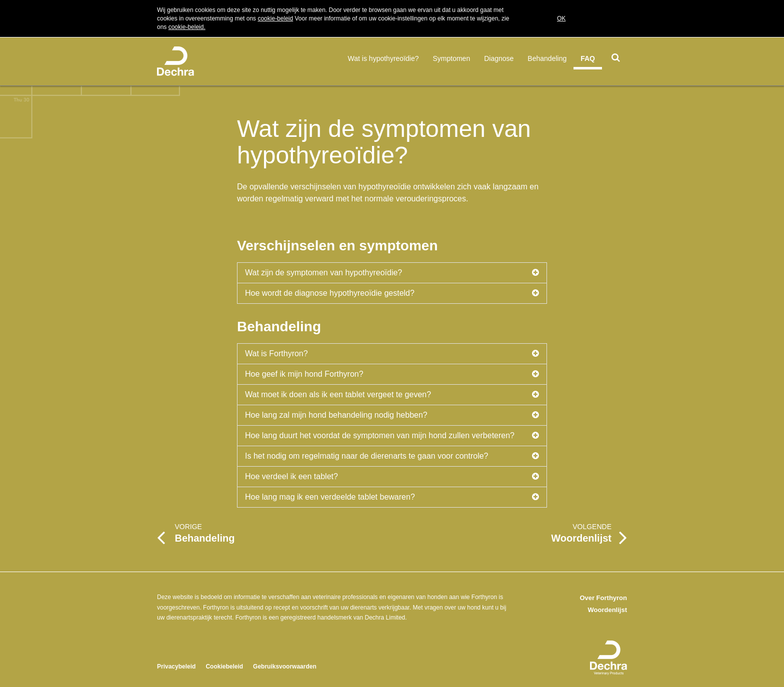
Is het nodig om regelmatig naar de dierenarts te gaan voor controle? (392, 456)
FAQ (588, 58)
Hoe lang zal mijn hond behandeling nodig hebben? (392, 415)
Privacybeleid (176, 667)
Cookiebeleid (224, 667)
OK (561, 18)
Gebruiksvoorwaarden (285, 667)
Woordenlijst (607, 610)
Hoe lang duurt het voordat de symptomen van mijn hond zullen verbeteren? (392, 436)
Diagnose (499, 58)
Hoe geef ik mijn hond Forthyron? (392, 374)
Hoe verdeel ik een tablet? (392, 477)
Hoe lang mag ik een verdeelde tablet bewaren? (392, 497)
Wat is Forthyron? (392, 354)
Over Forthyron (603, 598)
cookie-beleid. (187, 27)
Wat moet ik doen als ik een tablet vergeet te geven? (392, 395)
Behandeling (547, 58)
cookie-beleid (275, 18)
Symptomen (452, 58)
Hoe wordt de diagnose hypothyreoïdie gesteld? (392, 293)
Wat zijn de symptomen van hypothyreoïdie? (392, 273)
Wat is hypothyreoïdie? (383, 58)
